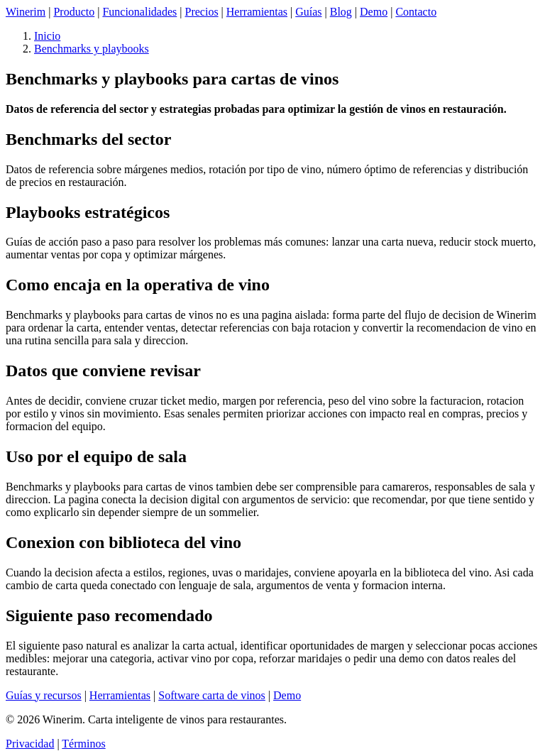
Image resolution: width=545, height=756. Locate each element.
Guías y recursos (44, 695)
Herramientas (257, 12)
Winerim (26, 12)
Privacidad (30, 744)
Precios (202, 12)
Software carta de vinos (212, 695)
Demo (374, 12)
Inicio (47, 36)
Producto (74, 12)
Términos (83, 744)
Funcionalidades (139, 12)
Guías (308, 12)
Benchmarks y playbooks (92, 49)
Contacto (416, 12)
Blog (341, 12)
